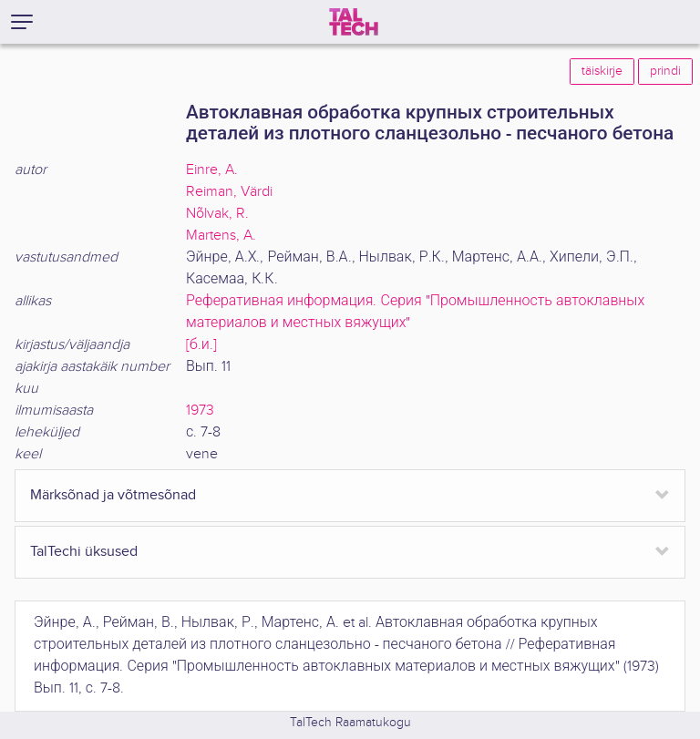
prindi (665, 71)
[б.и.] (201, 345)
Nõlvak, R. (217, 214)
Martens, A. (221, 236)
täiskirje (602, 71)
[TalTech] (354, 22)
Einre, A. (212, 170)
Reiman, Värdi (229, 192)
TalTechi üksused (84, 552)
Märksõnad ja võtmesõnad (113, 495)
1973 (200, 411)
